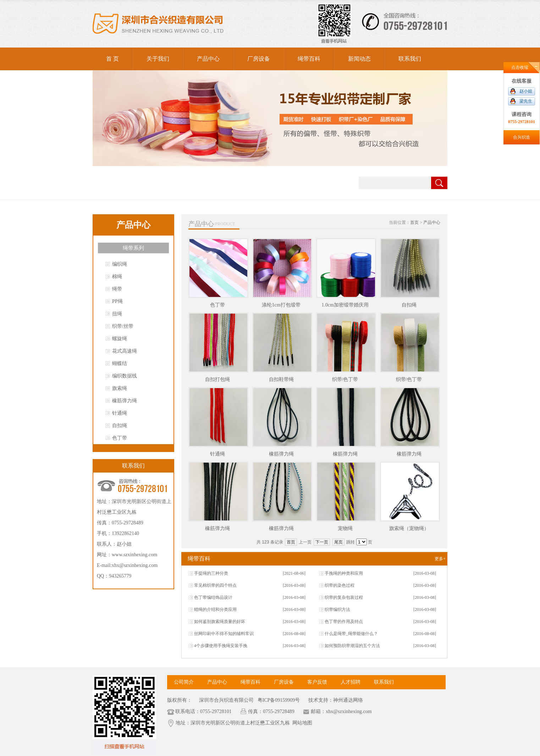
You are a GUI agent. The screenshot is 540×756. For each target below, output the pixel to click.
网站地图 (302, 723)
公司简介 (184, 682)
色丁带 (120, 438)
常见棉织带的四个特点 (215, 585)
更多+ (440, 559)
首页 (414, 222)
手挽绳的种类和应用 (344, 573)
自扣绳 (120, 426)
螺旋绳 (120, 339)
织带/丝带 (123, 326)
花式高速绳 (125, 351)
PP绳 (117, 301)
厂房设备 (259, 59)
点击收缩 (520, 67)
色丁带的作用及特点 (344, 622)
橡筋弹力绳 (125, 401)
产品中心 (208, 59)
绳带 (117, 289)
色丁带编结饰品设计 (213, 597)
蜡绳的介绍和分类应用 (215, 609)
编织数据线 (125, 376)
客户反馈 (317, 682)
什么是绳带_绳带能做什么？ (351, 634)
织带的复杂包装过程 (344, 597)
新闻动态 (359, 59)
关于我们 (158, 59)
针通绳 (120, 413)
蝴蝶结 (120, 363)
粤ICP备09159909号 (278, 700)
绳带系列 (133, 248)
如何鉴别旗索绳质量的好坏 (220, 622)
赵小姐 (526, 91)
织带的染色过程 (340, 585)
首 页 (112, 59)
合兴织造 (522, 137)
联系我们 (410, 59)
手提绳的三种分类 (211, 573)
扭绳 (117, 314)
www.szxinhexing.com (134, 555)
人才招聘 (351, 682)
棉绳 (117, 277)
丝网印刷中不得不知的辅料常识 (224, 634)
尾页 (338, 542)
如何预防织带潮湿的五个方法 (352, 646)
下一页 (322, 542)
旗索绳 (120, 388)
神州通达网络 (348, 700)
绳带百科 (309, 59)
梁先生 (526, 101)
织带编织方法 (337, 609)
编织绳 (120, 264)
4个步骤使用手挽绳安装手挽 (221, 646)
